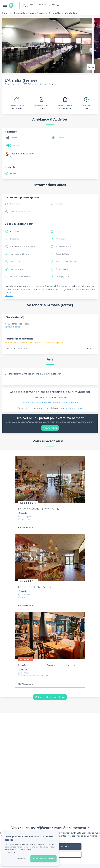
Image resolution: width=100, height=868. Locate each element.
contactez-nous (74, 408)
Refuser (22, 858)
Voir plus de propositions (50, 697)
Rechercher (50, 428)
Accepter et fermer (43, 858)
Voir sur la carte (12, 327)
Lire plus (9, 295)
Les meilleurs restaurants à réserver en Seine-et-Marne (50, 403)
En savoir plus (10, 852)
